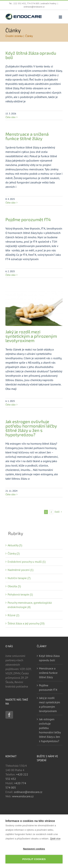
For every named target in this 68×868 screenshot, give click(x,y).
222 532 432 (20, 3)
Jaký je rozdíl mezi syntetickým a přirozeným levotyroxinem (31, 336)
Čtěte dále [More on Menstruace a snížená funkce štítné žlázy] (11, 203)
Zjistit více (55, 839)
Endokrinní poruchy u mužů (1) (27, 562)
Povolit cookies (34, 859)
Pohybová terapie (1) (20, 594)
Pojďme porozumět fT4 (28, 219)
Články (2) (14, 553)
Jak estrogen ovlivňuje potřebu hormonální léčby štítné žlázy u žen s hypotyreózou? (31, 428)
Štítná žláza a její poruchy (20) (26, 623)
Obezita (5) (14, 586)
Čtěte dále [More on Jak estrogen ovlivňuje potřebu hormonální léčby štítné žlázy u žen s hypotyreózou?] (11, 494)
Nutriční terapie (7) (19, 578)
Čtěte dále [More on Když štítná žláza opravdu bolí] (11, 117)
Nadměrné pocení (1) (20, 570)
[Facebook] (9, 715)
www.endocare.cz (23, 796)
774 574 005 (33, 3)
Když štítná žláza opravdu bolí (31, 55)
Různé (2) (13, 615)
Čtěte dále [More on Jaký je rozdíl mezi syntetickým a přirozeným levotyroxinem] (11, 405)
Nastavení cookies (34, 849)
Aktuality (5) (15, 545)
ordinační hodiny (49, 3)
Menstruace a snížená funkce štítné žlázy (27, 136)
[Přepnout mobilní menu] (61, 17)
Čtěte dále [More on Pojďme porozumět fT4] (11, 275)
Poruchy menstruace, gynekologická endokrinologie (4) (30, 605)
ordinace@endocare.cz (34, 7)
